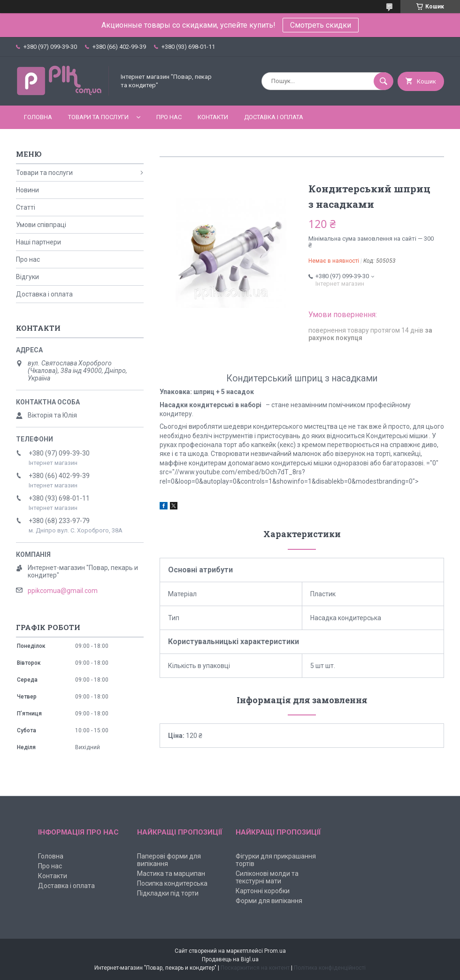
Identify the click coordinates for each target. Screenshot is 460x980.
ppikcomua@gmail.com (63, 591)
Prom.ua (275, 951)
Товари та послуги (98, 117)
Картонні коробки (263, 891)
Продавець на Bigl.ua (230, 959)
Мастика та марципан (171, 874)
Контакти (213, 117)
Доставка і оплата (274, 117)
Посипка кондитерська (172, 883)
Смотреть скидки (321, 25)
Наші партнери (38, 242)
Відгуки (27, 277)
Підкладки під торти (168, 893)
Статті (26, 207)
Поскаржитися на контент (255, 968)
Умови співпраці (41, 225)
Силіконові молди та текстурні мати (267, 877)
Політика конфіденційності (330, 968)
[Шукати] (383, 81)
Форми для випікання (269, 901)
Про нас (169, 117)
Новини (27, 190)
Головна (38, 117)
